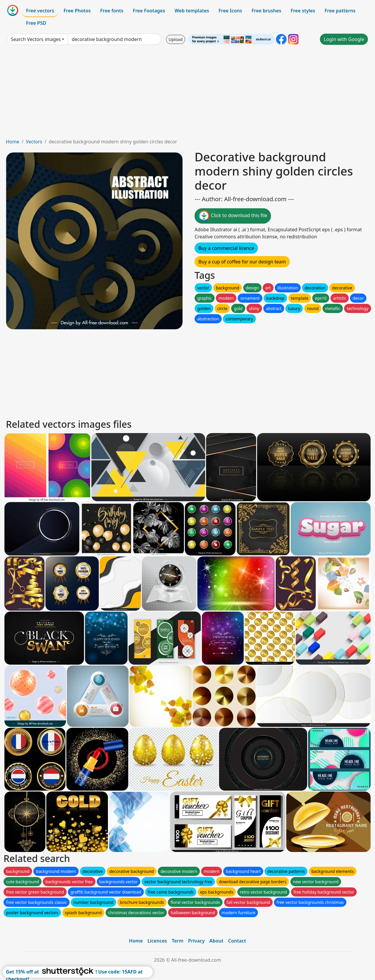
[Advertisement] (187, 94)
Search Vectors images (36, 39)
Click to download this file (233, 216)
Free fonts (112, 11)
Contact (237, 941)
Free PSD (36, 23)
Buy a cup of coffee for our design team (242, 262)
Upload (176, 39)
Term (177, 941)
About (216, 941)
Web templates (192, 11)
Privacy (196, 941)
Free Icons (230, 11)
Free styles (303, 11)
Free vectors (40, 11)
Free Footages (149, 11)
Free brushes (266, 11)
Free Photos (77, 11)
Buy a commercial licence (226, 248)
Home (13, 142)
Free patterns (340, 11)
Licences (157, 941)
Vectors (34, 142)
